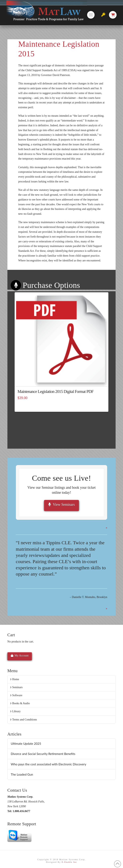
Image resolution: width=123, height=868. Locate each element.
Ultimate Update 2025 (26, 744)
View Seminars (61, 505)
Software (16, 695)
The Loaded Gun (22, 774)
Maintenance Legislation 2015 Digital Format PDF (56, 392)
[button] (91, 15)
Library (15, 711)
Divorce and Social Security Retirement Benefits (43, 754)
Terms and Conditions (24, 720)
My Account (20, 656)
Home (15, 679)
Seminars (16, 687)
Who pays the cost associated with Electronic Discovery (49, 764)
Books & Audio (20, 703)
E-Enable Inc (69, 862)
